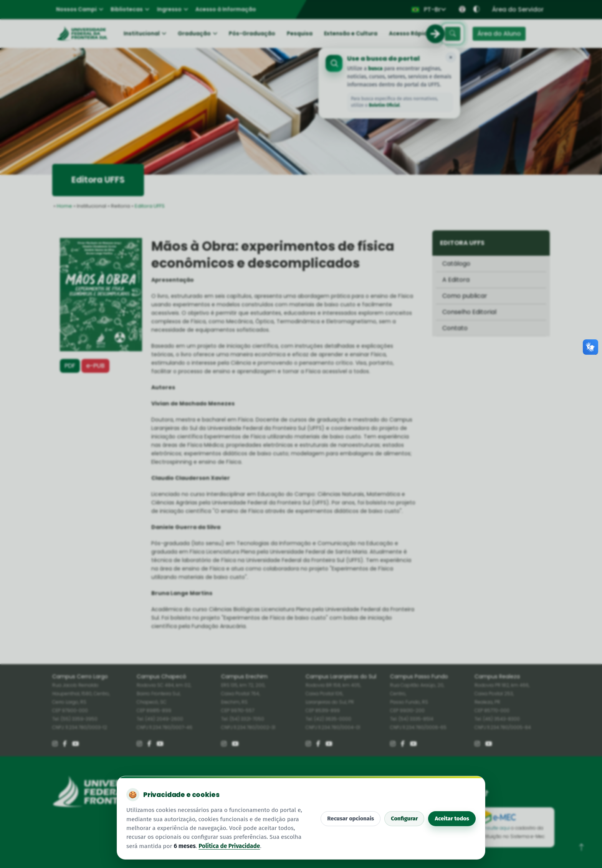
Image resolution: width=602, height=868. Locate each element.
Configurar (404, 818)
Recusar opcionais (351, 818)
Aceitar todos (452, 818)
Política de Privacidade (229, 846)
